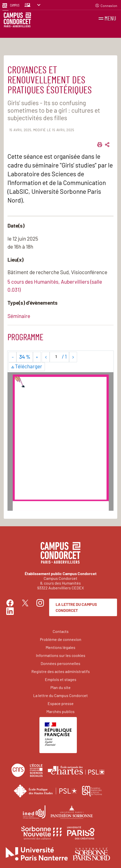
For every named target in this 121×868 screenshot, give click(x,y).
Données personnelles (60, 663)
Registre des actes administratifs (61, 671)
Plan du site (60, 687)
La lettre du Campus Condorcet (76, 607)
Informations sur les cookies (61, 655)
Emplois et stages (61, 679)
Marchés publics (60, 711)
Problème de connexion (61, 639)
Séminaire (19, 316)
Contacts (61, 631)
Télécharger (27, 367)
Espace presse (61, 703)
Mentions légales (60, 647)
